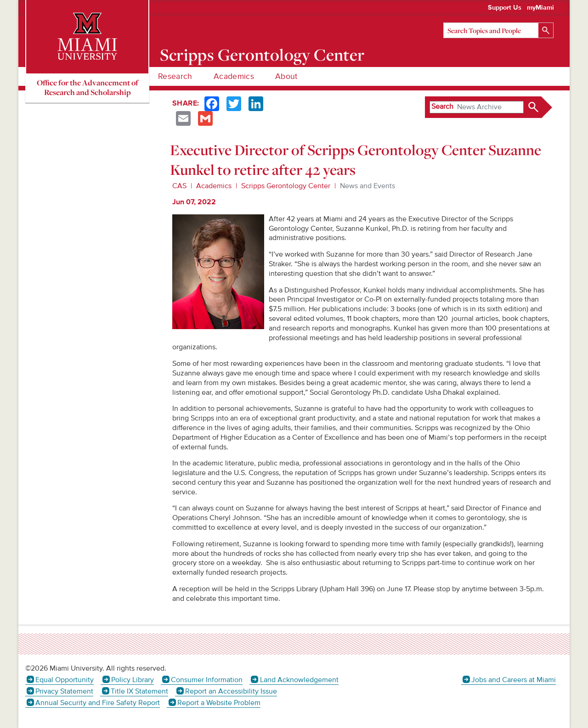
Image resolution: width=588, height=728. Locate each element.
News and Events (367, 186)
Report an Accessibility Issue (231, 691)
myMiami (540, 8)
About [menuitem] (286, 76)
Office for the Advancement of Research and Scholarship (88, 87)
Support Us (505, 8)
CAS (179, 186)
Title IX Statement (139, 691)
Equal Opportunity (65, 680)
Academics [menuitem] (234, 76)
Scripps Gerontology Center (262, 55)
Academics (214, 186)
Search (442, 106)
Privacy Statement (64, 691)
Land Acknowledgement (299, 680)
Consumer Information (207, 680)
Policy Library (133, 680)
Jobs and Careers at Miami (514, 680)
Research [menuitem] (175, 76)
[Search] (498, 30)
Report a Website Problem (219, 703)
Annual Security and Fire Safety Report (98, 703)
